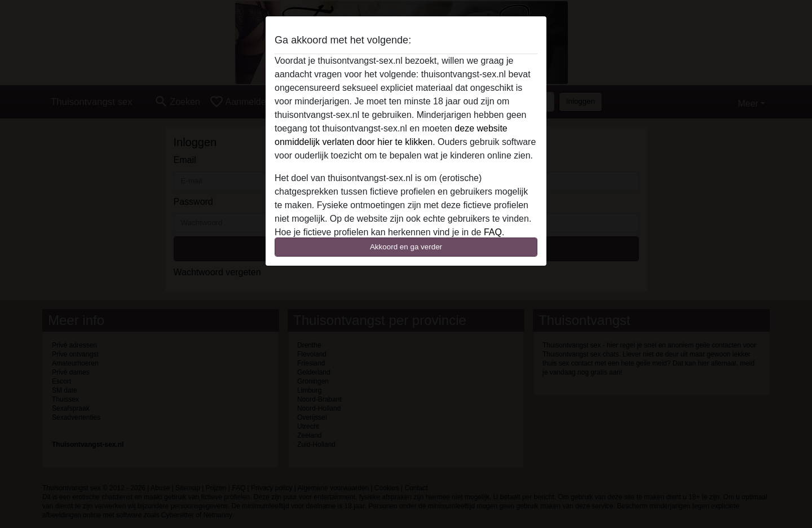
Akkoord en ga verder (406, 247)
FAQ (493, 232)
